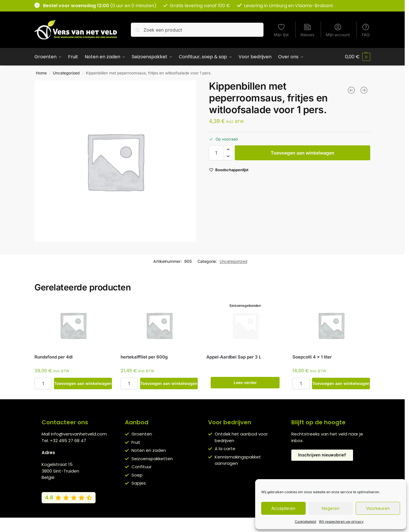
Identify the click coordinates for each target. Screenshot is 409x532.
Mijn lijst (281, 30)
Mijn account (338, 30)
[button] (358, 57)
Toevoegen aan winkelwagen (303, 153)
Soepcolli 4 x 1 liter (312, 357)
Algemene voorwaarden (153, 523)
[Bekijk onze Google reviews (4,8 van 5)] (69, 498)
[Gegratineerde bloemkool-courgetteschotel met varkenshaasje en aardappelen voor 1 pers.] (364, 90)
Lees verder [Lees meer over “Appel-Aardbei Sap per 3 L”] (245, 382)
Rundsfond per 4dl (54, 357)
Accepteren (283, 508)
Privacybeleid (194, 523)
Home (41, 73)
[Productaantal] (216, 153)
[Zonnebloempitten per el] (351, 90)
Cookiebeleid (305, 522)
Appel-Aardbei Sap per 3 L (234, 357)
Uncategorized (66, 73)
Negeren (331, 508)
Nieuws (307, 30)
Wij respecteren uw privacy (341, 522)
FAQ (366, 30)
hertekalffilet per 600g (144, 357)
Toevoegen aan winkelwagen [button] (83, 383)
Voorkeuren (378, 508)
